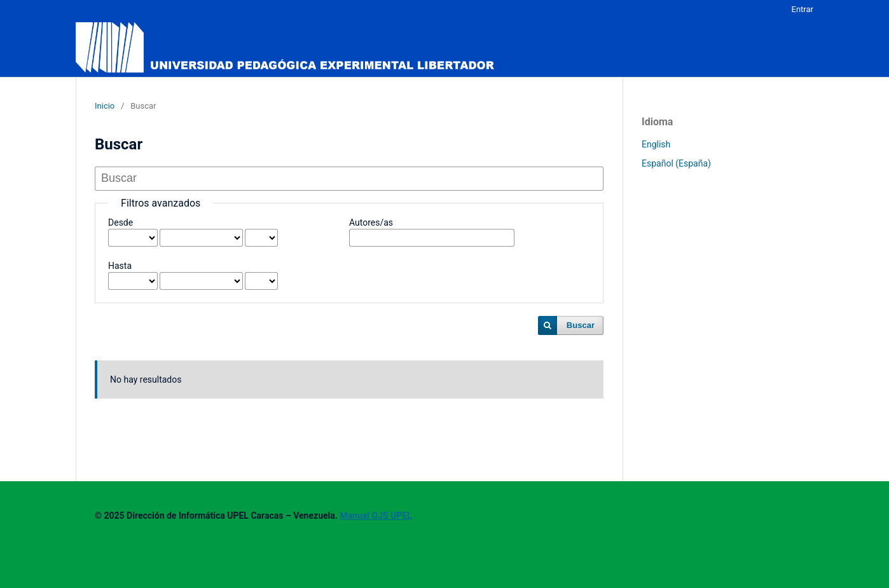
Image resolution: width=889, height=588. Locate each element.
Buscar (581, 325)
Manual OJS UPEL (376, 516)
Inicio (105, 106)
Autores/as (371, 222)
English (656, 144)
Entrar (803, 9)
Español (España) (676, 163)
